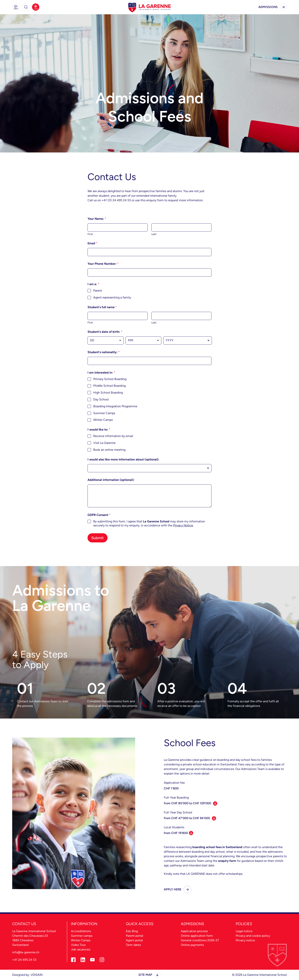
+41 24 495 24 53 (24, 960)
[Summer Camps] (36, 7)
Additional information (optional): (111, 480)
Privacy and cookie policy (253, 936)
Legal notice (244, 931)
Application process (194, 931)
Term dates (133, 945)
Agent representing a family (112, 297)
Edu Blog (132, 931)
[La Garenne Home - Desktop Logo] (149, 7)
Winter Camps (103, 420)
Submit (98, 538)
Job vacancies (81, 949)
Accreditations (81, 931)
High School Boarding (108, 393)
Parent (98, 291)
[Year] (188, 340)
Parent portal (135, 936)
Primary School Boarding (110, 379)
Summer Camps (104, 413)
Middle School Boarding (109, 386)
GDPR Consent (99, 515)
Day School (101, 399)
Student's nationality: (104, 352)
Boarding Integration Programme (115, 406)
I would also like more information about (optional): (123, 459)
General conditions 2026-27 (200, 940)
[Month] (143, 340)
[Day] (106, 340)
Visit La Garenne (104, 443)
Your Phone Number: (103, 264)
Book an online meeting (109, 450)
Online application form (197, 936)
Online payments (192, 945)
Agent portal (134, 940)
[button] (16, 7)
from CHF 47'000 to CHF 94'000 (190, 818)
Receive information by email (113, 436)
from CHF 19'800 (178, 833)
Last (154, 234)
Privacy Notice (183, 525)
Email (92, 243)
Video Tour (78, 945)
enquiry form (227, 861)
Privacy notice (245, 940)
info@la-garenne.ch (26, 952)
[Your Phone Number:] (149, 272)
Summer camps (82, 936)
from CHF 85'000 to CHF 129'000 (190, 803)
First (90, 234)
